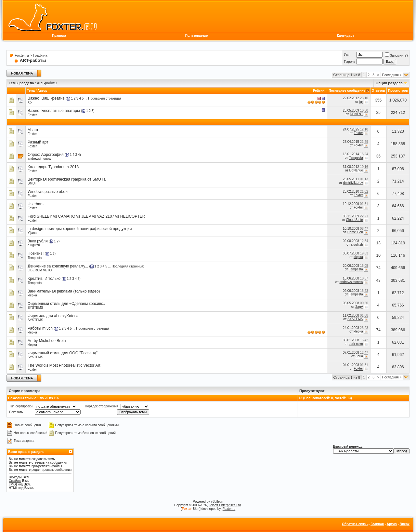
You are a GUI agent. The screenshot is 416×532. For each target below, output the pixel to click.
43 (378, 280)
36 (378, 156)
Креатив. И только (44, 279)
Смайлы (15, 481)
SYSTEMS (35, 308)
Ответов (378, 91)
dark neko (356, 344)
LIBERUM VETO (40, 270)
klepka (358, 257)
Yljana (32, 233)
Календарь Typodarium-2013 (53, 167)
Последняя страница (104, 98)
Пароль (350, 62)
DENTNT (356, 114)
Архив (392, 524)
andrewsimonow (39, 159)
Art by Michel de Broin (47, 341)
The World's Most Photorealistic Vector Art (64, 365)
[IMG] (13, 484)
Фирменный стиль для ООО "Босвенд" (63, 353)
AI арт (33, 130)
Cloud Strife (355, 220)
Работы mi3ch (40, 328)
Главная (377, 524)
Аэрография (52, 155)
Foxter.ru (22, 55)
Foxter (32, 115)
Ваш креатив (53, 98)
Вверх (405, 524)
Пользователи (197, 36)
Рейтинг (319, 91)
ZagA (359, 307)
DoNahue (356, 170)
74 (378, 268)
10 (378, 255)
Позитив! (36, 253)
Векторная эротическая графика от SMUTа (67, 179)
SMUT (32, 183)
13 (378, 243)
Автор (42, 91)
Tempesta (356, 158)
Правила (59, 36)
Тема (31, 91)
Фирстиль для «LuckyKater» (53, 316)
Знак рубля (38, 241)
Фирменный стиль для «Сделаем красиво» (66, 304)
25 (378, 113)
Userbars (36, 204)
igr (361, 102)
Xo (30, 102)
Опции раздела (389, 83)
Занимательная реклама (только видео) (64, 291)
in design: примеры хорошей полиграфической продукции (80, 229)
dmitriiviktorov (353, 183)
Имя (347, 55)
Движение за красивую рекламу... (58, 266)
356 (378, 100)
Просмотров (398, 91)
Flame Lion (355, 232)
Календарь (346, 36)
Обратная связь (355, 524)
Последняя (392, 75)
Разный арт (38, 142)
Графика (40, 55)
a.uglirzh (34, 245)
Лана (359, 356)
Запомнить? (396, 55)
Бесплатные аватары (61, 111)
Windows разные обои (48, 192)
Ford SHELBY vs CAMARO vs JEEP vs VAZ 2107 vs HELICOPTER (86, 216)
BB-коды (15, 477)
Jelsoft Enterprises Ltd (225, 505)
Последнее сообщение (347, 91)
